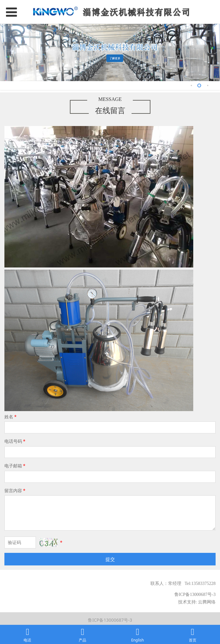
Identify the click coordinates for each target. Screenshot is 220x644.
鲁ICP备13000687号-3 (110, 620)
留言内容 (15, 490)
